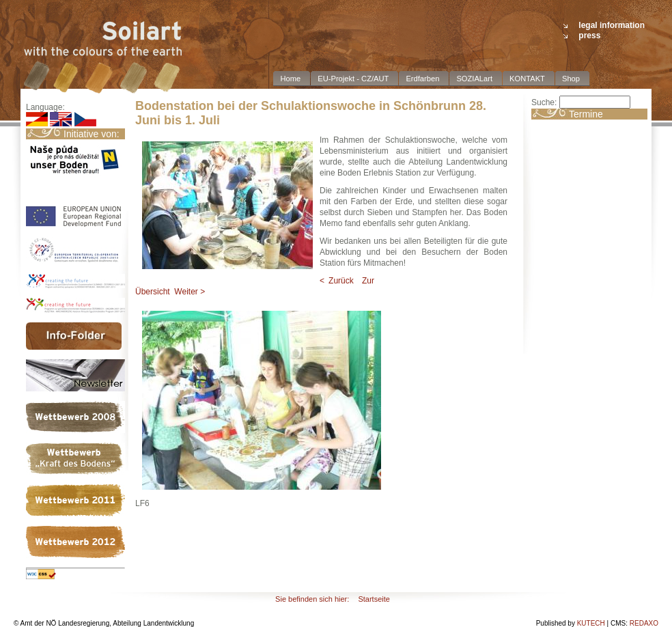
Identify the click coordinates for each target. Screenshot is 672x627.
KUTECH (591, 623)
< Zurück (337, 281)
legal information (612, 25)
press (589, 36)
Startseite (374, 599)
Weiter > (190, 292)
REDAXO (644, 623)
